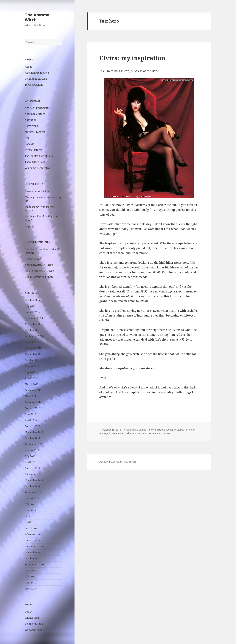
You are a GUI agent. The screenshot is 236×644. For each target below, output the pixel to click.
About (28, 67)
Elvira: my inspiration (132, 58)
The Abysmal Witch (38, 17)
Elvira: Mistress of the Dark (144, 205)
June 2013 (30, 414)
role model (118, 433)
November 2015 (34, 354)
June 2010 (30, 583)
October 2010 (33, 559)
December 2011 (34, 474)
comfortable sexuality (163, 430)
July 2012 (30, 456)
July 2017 (30, 306)
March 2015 (32, 384)
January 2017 (32, 312)
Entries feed (32, 618)
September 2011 (34, 492)
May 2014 (30, 396)
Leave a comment (162, 433)
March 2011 (32, 528)
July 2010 (30, 577)
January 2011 (32, 540)
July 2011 (30, 504)
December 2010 (34, 547)
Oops (28, 138)
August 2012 (32, 450)
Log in (28, 612)
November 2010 (34, 553)
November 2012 (34, 432)
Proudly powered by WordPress (118, 462)
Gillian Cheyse (33, 277)
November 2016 (34, 324)
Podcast (29, 144)
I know (49, 277)
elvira (180, 430)
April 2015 (31, 378)
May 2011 (30, 516)
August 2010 (32, 571)
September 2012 (34, 444)
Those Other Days (35, 162)
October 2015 (33, 360)
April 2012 (31, 462)
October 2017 (33, 300)
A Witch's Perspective (37, 108)
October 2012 (33, 438)
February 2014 (33, 402)
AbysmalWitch (33, 265)
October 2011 (33, 486)
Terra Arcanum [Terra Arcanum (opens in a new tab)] (34, 85)
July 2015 (30, 372)
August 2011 (32, 498)
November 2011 (34, 480)
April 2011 (31, 522)
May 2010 (30, 589)
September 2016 (34, 336)
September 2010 (34, 565)
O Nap (37, 259)
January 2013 (32, 426)
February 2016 (33, 348)
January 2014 (32, 408)
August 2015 (32, 366)
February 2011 (33, 534)
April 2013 (31, 420)
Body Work (31, 126)
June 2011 (30, 510)
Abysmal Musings (35, 114)
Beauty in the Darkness (38, 191)
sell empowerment (136, 433)
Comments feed (34, 624)
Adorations (31, 120)
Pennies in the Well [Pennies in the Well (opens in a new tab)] (36, 79)
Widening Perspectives (38, 168)
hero (187, 430)
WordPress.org (33, 630)
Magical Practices (35, 132)
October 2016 (33, 330)
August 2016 (32, 342)
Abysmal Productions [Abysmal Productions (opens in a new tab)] (37, 73)
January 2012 (32, 468)
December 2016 (34, 318)
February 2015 (33, 390)
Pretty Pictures (33, 150)
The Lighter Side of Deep (39, 156)
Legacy (29, 226)
